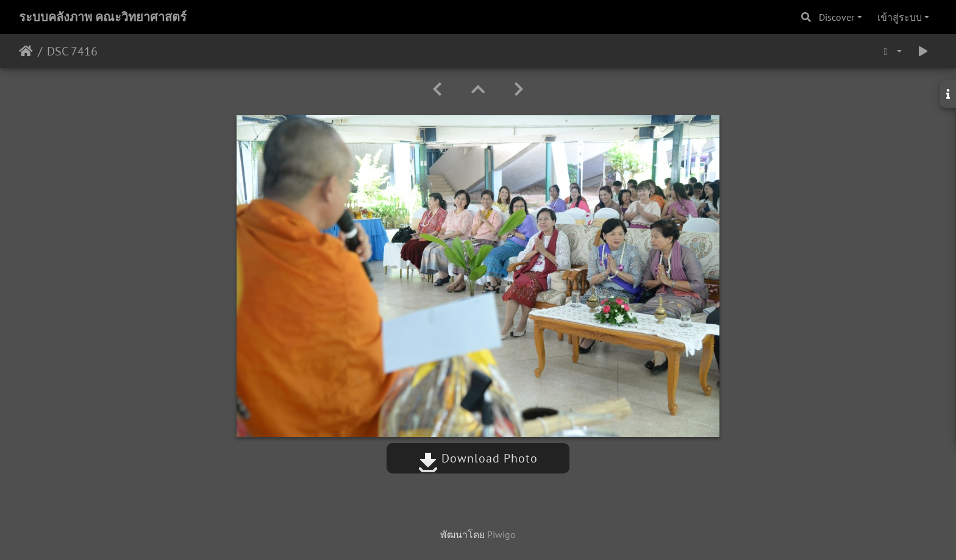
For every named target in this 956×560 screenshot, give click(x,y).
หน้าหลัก (26, 51)
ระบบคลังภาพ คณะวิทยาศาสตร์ (103, 17)
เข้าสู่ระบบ (900, 17)
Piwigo (501, 534)
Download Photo (478, 458)
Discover (836, 17)
